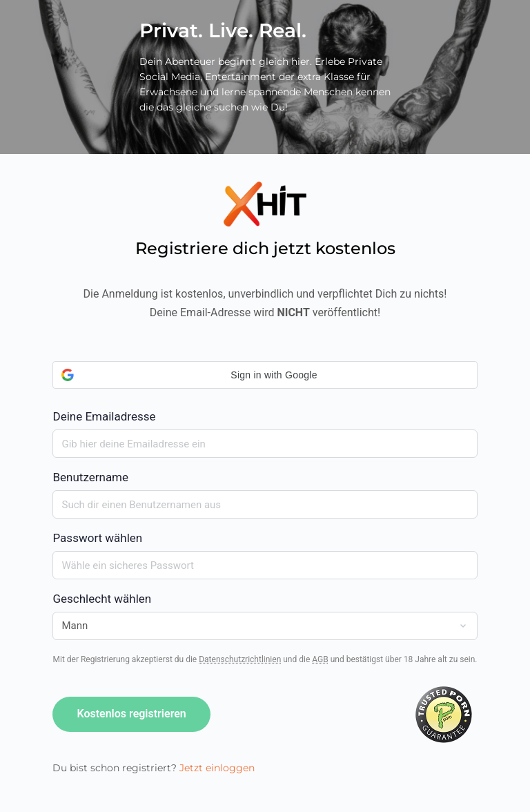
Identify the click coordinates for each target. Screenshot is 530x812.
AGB (320, 659)
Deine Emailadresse (265, 392)
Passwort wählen (97, 538)
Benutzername (90, 477)
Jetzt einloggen (217, 768)
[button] (265, 375)
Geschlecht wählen (102, 599)
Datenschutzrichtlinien (240, 659)
